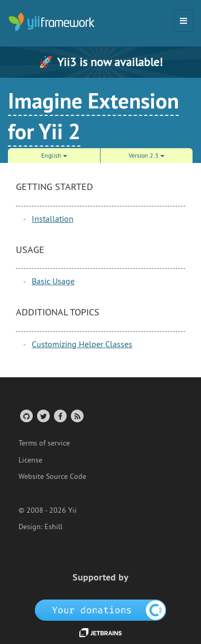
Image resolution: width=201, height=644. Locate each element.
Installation (53, 219)
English (54, 155)
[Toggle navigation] (184, 21)
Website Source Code (52, 476)
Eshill (53, 527)
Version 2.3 (147, 155)
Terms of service (44, 443)
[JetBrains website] (100, 632)
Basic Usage (53, 281)
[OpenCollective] (101, 609)
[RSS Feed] (76, 416)
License (30, 460)
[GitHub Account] (26, 416)
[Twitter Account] (43, 416)
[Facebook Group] (60, 416)
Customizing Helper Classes (82, 344)
